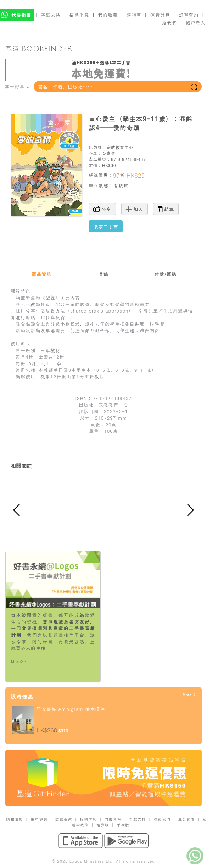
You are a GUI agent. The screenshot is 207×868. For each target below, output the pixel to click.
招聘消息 (79, 15)
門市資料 (113, 819)
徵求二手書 (106, 226)
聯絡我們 (162, 819)
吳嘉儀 (109, 153)
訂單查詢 (189, 15)
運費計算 (160, 15)
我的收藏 (108, 15)
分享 (102, 209)
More (189, 695)
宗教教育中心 (120, 147)
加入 (135, 209)
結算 (166, 209)
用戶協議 (39, 819)
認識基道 (64, 819)
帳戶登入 (196, 23)
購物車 (134, 15)
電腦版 (103, 825)
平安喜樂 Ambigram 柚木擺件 (71, 709)
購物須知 (15, 819)
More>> (19, 661)
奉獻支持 (51, 15)
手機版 (123, 825)
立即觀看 (186, 819)
